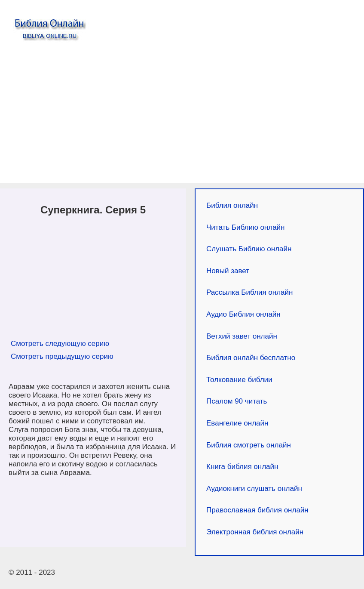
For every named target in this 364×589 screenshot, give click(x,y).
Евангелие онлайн (237, 423)
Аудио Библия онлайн (243, 314)
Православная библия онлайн (257, 510)
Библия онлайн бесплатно (251, 358)
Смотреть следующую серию (60, 344)
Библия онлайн (232, 205)
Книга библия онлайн (242, 467)
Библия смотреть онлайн (249, 445)
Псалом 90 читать (237, 401)
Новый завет (228, 271)
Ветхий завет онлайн (242, 336)
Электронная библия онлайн (255, 532)
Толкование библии (239, 380)
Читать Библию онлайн (245, 227)
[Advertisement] (182, 114)
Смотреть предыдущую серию (62, 356)
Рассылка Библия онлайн (249, 292)
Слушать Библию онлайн (249, 249)
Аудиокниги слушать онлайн (254, 489)
